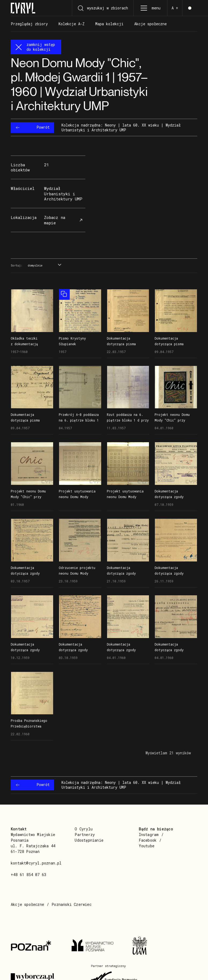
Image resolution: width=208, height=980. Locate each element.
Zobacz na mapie (64, 220)
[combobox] (44, 266)
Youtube (147, 846)
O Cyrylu (84, 829)
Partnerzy (85, 835)
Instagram (149, 835)
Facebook (148, 840)
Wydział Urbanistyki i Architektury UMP (63, 194)
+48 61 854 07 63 (28, 875)
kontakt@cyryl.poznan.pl (36, 863)
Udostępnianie (89, 840)
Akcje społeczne (27, 904)
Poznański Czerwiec (72, 904)
